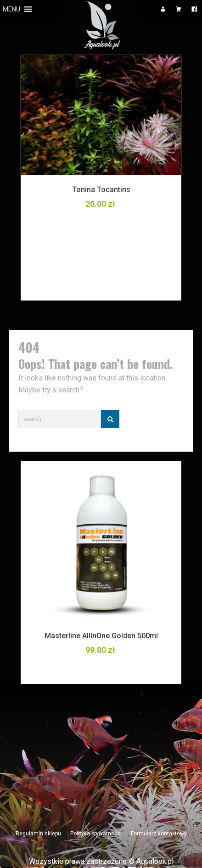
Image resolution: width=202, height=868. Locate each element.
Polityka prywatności (96, 834)
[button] (11, 9)
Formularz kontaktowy (159, 834)
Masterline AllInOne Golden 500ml (101, 636)
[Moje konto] (163, 9)
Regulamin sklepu (38, 834)
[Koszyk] (179, 9)
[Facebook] (194, 9)
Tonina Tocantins (101, 190)
